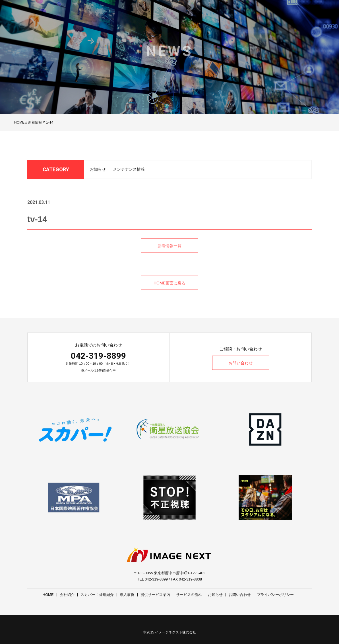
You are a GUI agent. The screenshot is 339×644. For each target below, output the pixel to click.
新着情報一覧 (169, 252)
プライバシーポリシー (275, 595)
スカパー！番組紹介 (97, 595)
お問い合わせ (241, 363)
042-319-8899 (98, 356)
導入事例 (127, 595)
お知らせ (98, 171)
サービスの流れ (189, 595)
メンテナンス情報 (129, 171)
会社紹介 (67, 595)
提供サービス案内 (155, 595)
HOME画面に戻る (169, 283)
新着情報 (35, 122)
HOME (19, 122)
